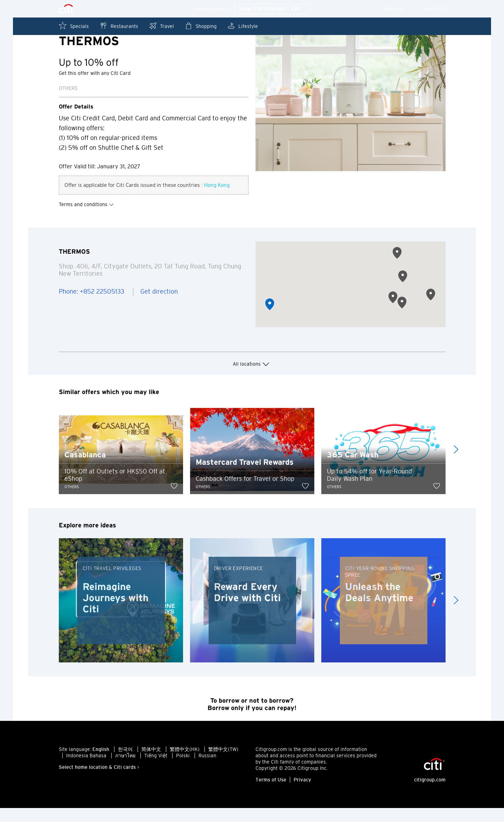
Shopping (201, 26)
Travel (161, 26)
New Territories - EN (273, 9)
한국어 (125, 763)
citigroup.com (430, 794)
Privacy (302, 794)
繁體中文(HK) (185, 763)
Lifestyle (243, 26)
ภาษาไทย (125, 770)
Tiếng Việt (156, 770)
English (101, 763)
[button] (270, 318)
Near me (398, 9)
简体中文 (151, 763)
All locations (252, 378)
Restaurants (119, 26)
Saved (434, 9)
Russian (207, 770)
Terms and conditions (86, 218)
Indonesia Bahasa (86, 770)
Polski (183, 770)
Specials (74, 26)
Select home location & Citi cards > (99, 781)
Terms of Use (271, 794)
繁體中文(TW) (223, 763)
